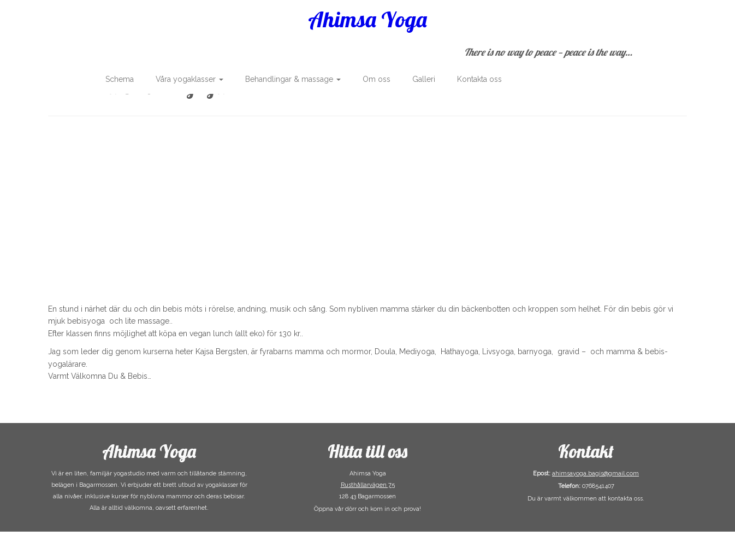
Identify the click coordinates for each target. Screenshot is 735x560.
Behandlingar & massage (293, 79)
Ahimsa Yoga (367, 19)
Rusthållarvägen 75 (368, 485)
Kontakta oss (479, 79)
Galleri (424, 79)
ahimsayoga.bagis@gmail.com (595, 473)
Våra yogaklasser (189, 79)
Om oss (377, 79)
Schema (120, 79)
